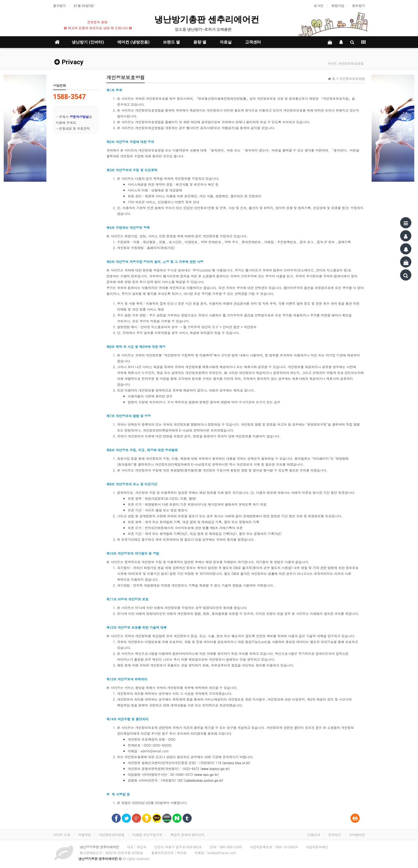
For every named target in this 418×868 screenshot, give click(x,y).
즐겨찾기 (59, 5)
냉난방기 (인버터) (88, 42)
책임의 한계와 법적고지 (187, 835)
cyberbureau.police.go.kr (204, 780)
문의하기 (335, 835)
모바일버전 (357, 835)
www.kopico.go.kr (215, 768)
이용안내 (314, 835)
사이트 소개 (62, 835)
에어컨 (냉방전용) (133, 42)
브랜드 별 (171, 42)
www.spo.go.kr (206, 774)
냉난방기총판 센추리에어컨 (208, 19)
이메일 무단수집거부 (147, 835)
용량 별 (200, 42)
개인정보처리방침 (112, 835)
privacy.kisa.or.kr (236, 763)
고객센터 (253, 42)
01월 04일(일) (84, 5)
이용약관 (85, 835)
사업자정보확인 (317, 847)
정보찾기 (359, 5)
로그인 (319, 5)
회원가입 (338, 5)
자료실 (226, 42)
